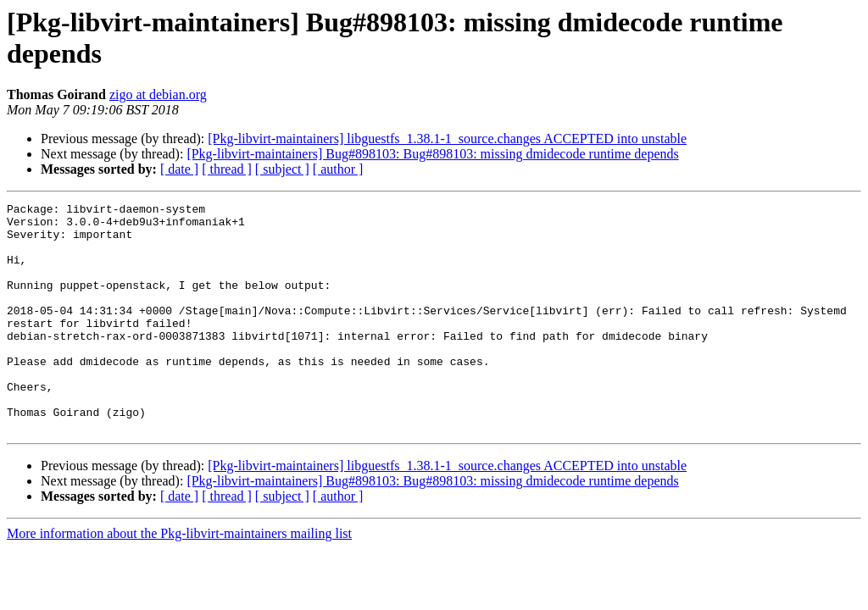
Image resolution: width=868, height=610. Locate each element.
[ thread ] (227, 169)
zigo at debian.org (158, 94)
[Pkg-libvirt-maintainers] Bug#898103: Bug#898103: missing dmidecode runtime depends (432, 154)
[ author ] (338, 169)
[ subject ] (282, 169)
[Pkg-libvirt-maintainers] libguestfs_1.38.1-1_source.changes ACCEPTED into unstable (447, 139)
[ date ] (179, 169)
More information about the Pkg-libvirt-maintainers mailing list (179, 579)
